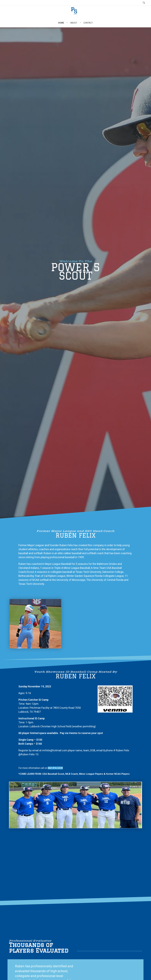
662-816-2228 (55, 768)
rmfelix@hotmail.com (55, 750)
